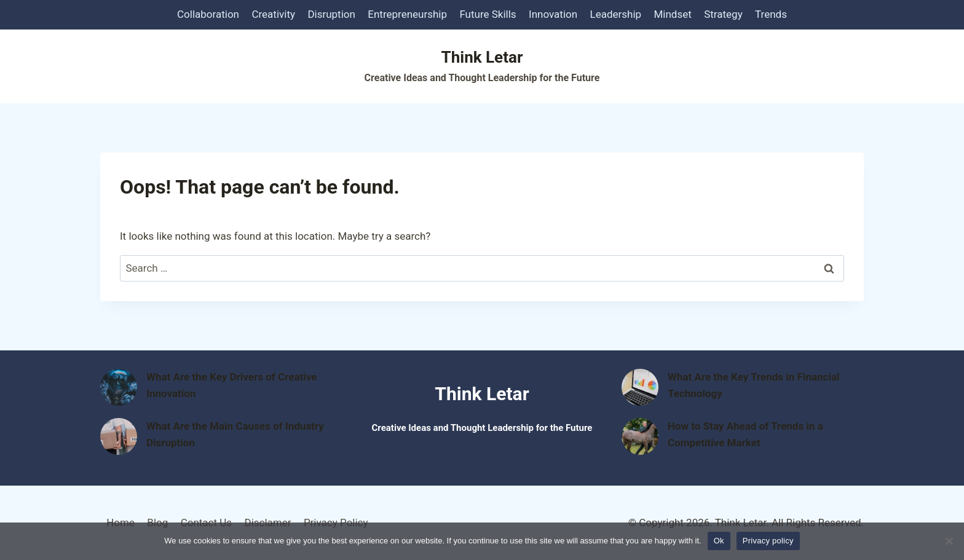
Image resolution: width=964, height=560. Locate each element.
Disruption (331, 14)
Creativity (273, 14)
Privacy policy (768, 541)
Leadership (616, 14)
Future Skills (488, 14)
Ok (719, 541)
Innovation (553, 14)
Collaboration (208, 14)
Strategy (723, 14)
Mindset (673, 14)
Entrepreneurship (407, 14)
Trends (771, 14)
